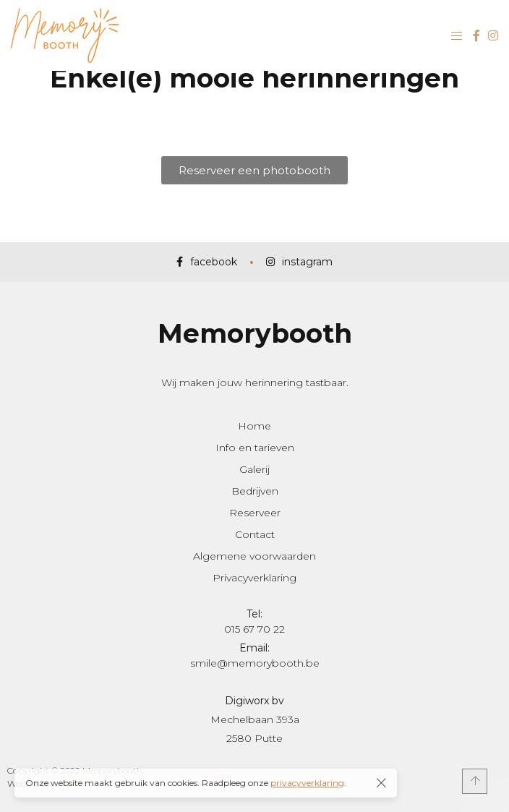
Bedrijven (255, 491)
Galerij (254, 469)
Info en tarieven (255, 448)
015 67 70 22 (254, 629)
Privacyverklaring (254, 578)
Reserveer (255, 513)
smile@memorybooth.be (255, 663)
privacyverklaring (307, 783)
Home (254, 426)
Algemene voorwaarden (254, 556)
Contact (255, 534)
